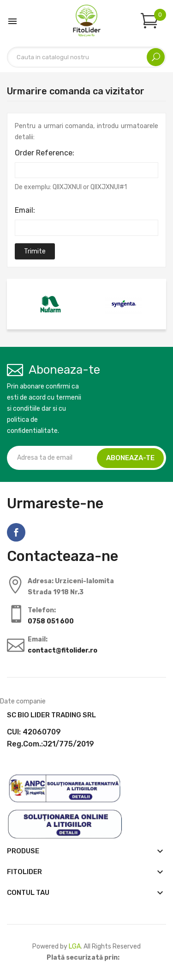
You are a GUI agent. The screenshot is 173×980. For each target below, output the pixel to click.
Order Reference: (45, 153)
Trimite (35, 251)
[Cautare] (86, 57)
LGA (75, 946)
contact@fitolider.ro (63, 650)
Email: (25, 210)
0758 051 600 (51, 621)
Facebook (16, 532)
